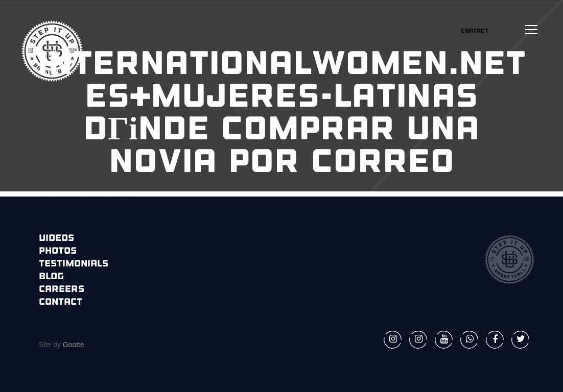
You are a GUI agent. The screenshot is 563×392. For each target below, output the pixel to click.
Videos (56, 239)
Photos (58, 251)
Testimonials (74, 264)
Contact (61, 302)
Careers (62, 290)
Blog (51, 277)
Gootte (73, 345)
